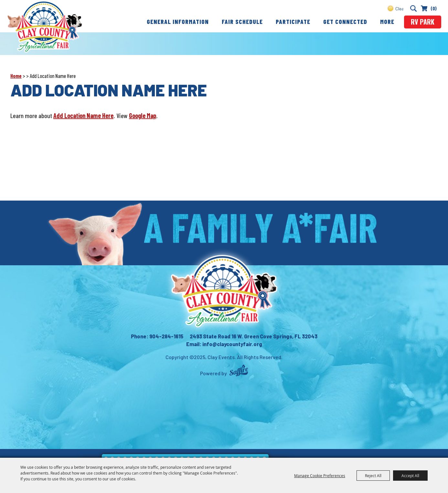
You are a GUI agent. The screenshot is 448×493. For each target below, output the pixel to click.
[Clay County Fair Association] (224, 291)
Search (413, 8)
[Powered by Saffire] (239, 371)
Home (16, 76)
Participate (293, 22)
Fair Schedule (242, 22)
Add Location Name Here (83, 115)
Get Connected (345, 22)
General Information (178, 22)
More (387, 22)
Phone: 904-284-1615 (157, 336)
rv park (423, 22)
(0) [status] (434, 8)
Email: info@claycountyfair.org (224, 344)
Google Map (143, 115)
